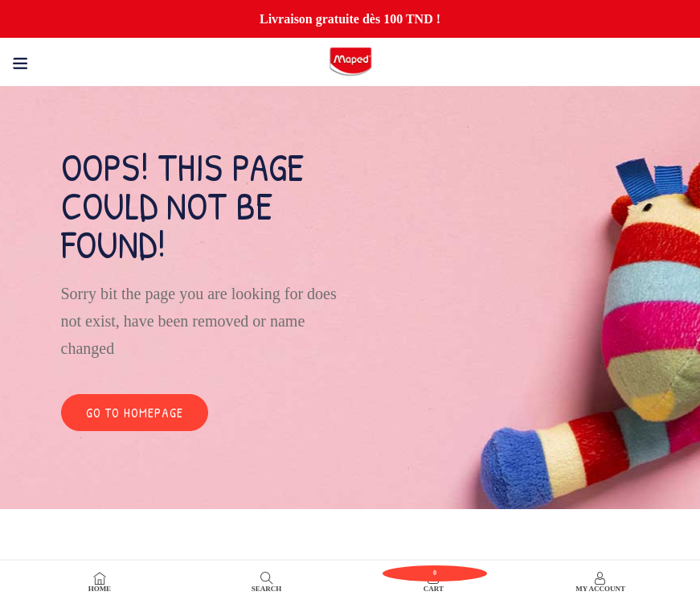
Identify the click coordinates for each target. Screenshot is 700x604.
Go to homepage (135, 413)
